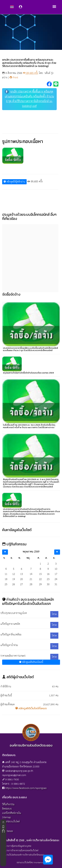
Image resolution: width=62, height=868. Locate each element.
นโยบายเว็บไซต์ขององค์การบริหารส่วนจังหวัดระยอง (23, 855)
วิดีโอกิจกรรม (8, 804)
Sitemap (7, 817)
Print (14, 78)
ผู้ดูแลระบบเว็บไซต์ (11, 822)
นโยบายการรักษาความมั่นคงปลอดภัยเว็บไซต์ (20, 851)
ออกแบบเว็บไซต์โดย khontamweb (31, 863)
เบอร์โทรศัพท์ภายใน (12, 813)
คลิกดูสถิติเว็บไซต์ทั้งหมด (31, 708)
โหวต (54, 614)
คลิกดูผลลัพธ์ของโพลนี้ (31, 662)
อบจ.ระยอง (8, 831)
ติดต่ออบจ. (7, 809)
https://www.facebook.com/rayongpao (26, 788)
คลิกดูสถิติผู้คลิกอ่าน (14, 182)
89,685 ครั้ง (31, 73)
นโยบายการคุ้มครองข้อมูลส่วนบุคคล (17, 846)
